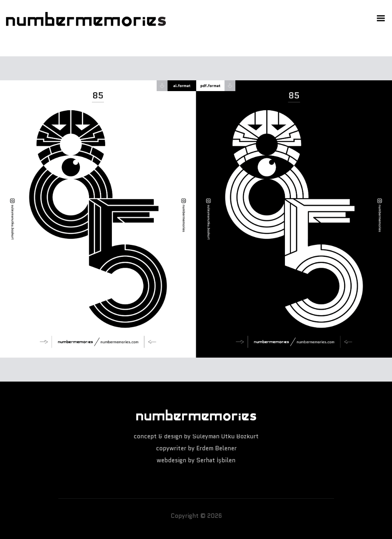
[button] (379, 17)
